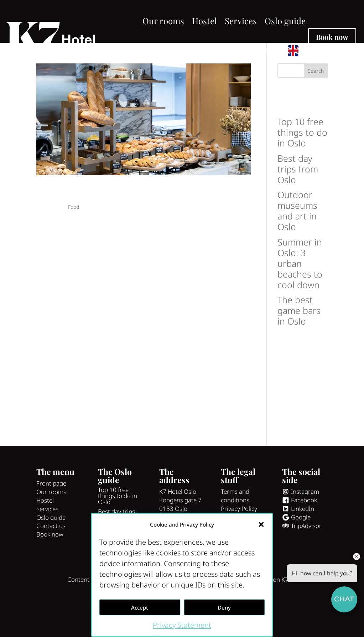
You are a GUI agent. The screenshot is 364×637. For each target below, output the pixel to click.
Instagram (305, 523)
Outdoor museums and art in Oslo (297, 242)
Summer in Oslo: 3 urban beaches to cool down (300, 295)
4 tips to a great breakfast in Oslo (125, 224)
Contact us (259, 51)
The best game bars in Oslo (299, 342)
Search (316, 102)
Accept (140, 607)
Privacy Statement (182, 625)
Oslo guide (285, 21)
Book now (332, 37)
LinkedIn (303, 540)
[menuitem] (297, 51)
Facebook (304, 532)
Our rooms (163, 21)
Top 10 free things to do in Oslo (302, 164)
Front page (51, 515)
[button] (261, 524)
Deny (224, 607)
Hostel (204, 21)
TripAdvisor (306, 557)
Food (74, 239)
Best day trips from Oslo (298, 200)
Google (301, 549)
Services (241, 21)
